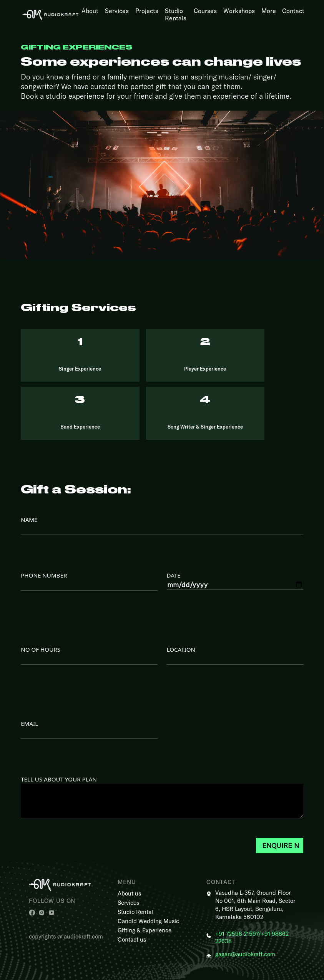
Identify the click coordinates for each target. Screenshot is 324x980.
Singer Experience (80, 369)
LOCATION (235, 655)
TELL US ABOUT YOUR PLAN (162, 798)
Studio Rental (135, 912)
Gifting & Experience (145, 930)
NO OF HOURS (89, 655)
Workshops (239, 11)
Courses (205, 11)
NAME (162, 525)
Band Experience (80, 427)
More (269, 11)
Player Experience (205, 369)
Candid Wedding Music (148, 921)
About (90, 11)
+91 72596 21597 (237, 934)
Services (117, 11)
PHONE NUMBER (89, 581)
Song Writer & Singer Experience (205, 427)
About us (129, 893)
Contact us (132, 939)
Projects (147, 11)
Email (89, 729)
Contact (293, 11)
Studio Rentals (176, 14)
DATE (235, 581)
